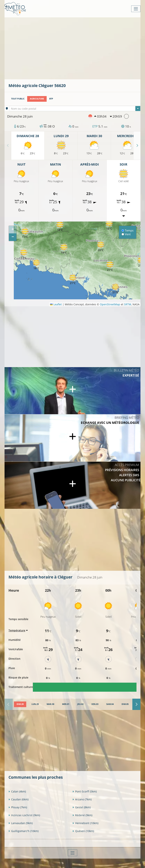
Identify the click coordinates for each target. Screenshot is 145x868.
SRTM (128, 304)
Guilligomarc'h (24, 831)
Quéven (83, 831)
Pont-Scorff (85, 791)
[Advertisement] (77, 48)
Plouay (18, 807)
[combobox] (75, 108)
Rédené (82, 815)
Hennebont (85, 823)
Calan (17, 791)
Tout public (18, 99)
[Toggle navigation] (136, 9)
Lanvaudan (21, 823)
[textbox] (75, 109)
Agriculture (37, 99)
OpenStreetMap (110, 304)
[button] (64, 249)
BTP (51, 99)
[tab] (20, 704)
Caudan (19, 799)
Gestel (82, 807)
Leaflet (56, 304)
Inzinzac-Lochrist (24, 815)
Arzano (82, 799)
